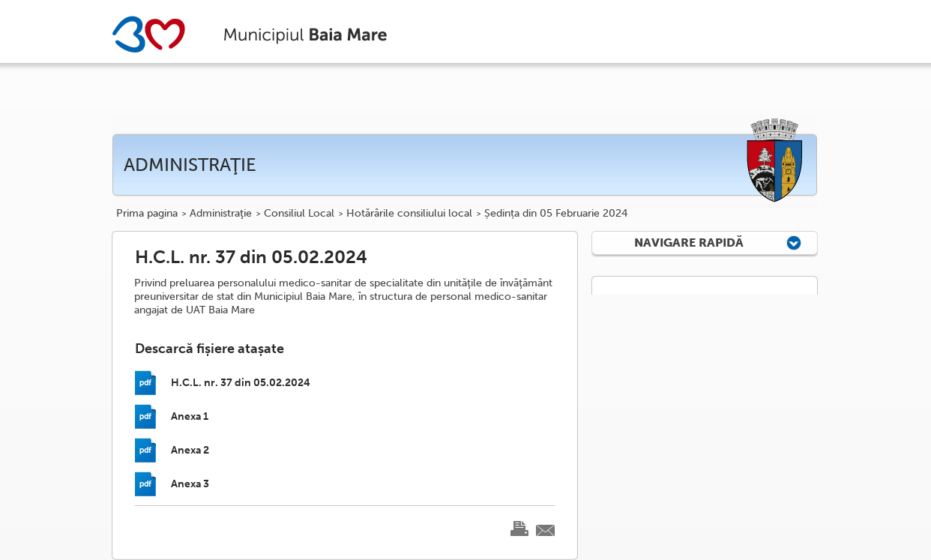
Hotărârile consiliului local (409, 214)
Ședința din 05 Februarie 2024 (556, 214)
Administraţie (221, 214)
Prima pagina (147, 214)
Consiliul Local (299, 214)
